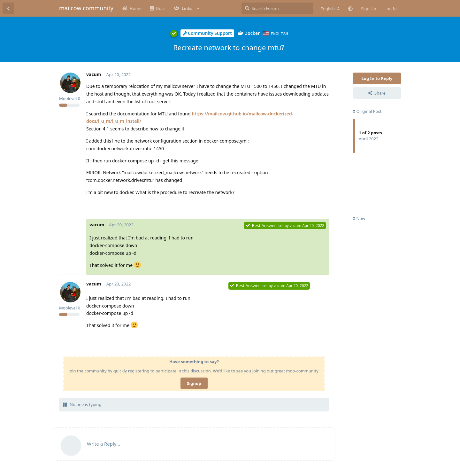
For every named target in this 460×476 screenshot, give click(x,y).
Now (359, 218)
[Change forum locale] (330, 9)
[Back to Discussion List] (8, 8)
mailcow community (86, 8)
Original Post (367, 111)
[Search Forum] (277, 8)
